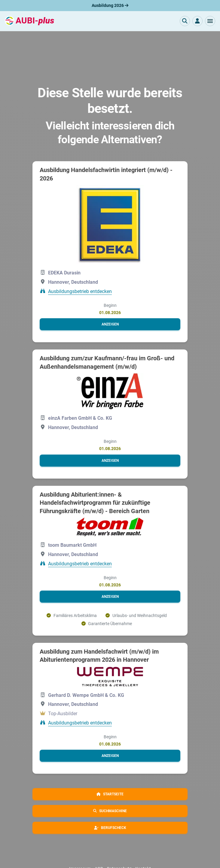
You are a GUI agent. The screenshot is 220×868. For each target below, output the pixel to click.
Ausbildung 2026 (110, 5)
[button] (210, 21)
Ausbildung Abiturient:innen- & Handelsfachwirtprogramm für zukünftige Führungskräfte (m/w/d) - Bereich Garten (95, 503)
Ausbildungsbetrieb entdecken (80, 291)
